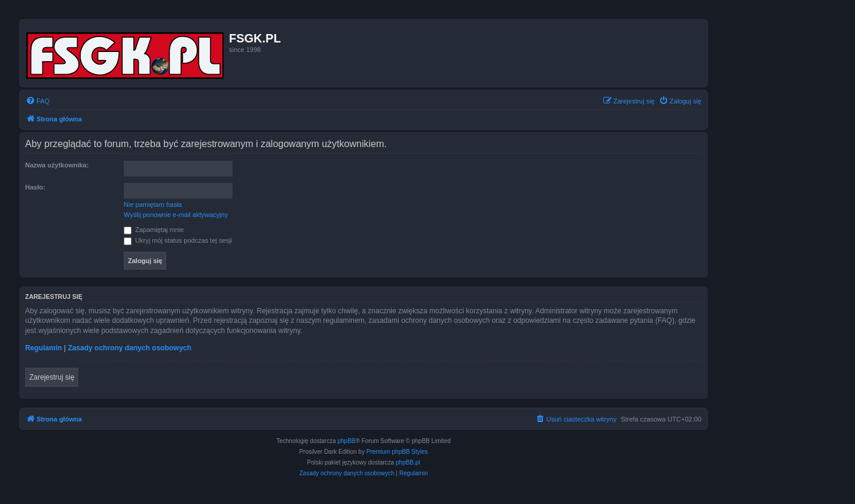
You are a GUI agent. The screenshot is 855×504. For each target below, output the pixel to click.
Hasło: (35, 187)
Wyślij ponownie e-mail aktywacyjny (176, 215)
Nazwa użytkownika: (57, 165)
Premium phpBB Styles (397, 452)
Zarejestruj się (52, 377)
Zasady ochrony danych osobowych (129, 348)
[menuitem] (38, 101)
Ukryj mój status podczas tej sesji (178, 240)
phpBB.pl (408, 462)
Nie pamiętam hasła (153, 204)
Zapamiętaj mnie (154, 230)
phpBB (347, 441)
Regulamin (43, 348)
